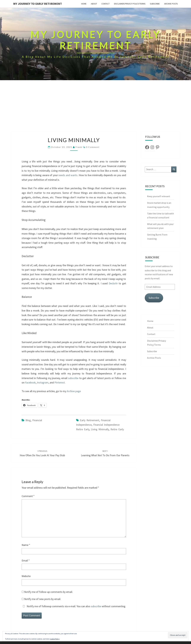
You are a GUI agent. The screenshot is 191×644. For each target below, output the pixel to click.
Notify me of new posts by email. (43, 599)
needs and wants (68, 175)
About (94, 4)
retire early (117, 429)
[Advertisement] (95, 109)
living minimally (100, 429)
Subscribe (155, 4)
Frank (79, 147)
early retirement (90, 420)
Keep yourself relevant (159, 196)
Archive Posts (171, 4)
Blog (28, 420)
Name (26, 545)
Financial (37, 420)
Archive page (74, 391)
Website (26, 576)
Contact (106, 4)
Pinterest (60, 382)
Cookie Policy (55, 639)
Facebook (30, 382)
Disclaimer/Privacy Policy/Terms (130, 4)
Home (84, 4)
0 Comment (93, 147)
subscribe (73, 378)
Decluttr (114, 283)
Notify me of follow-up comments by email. (48, 592)
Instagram (43, 382)
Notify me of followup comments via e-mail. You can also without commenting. (74, 606)
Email (26, 560)
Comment (28, 496)
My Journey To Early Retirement (38, 4)
